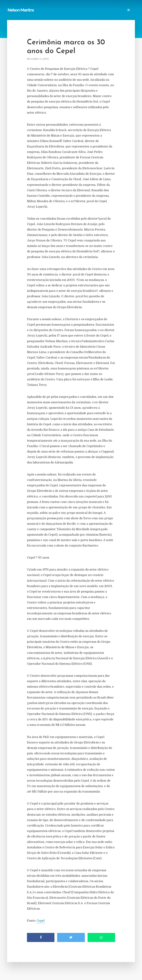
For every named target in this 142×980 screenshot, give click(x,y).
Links (59, 7)
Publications (29, 7)
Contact (44, 14)
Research (15, 14)
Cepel (41, 921)
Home (13, 7)
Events (30, 14)
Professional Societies (106, 7)
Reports (46, 7)
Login (58, 14)
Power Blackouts (77, 7)
